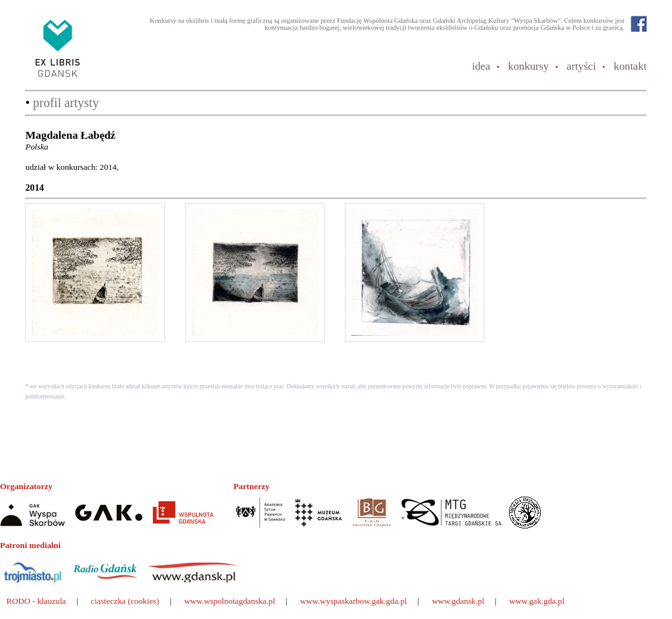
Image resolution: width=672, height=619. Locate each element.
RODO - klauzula (36, 601)
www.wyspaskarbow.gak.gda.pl (353, 601)
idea (481, 66)
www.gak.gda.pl (537, 601)
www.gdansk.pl (458, 601)
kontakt (630, 66)
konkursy (528, 66)
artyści (581, 66)
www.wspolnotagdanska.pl (229, 601)
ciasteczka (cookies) (125, 601)
